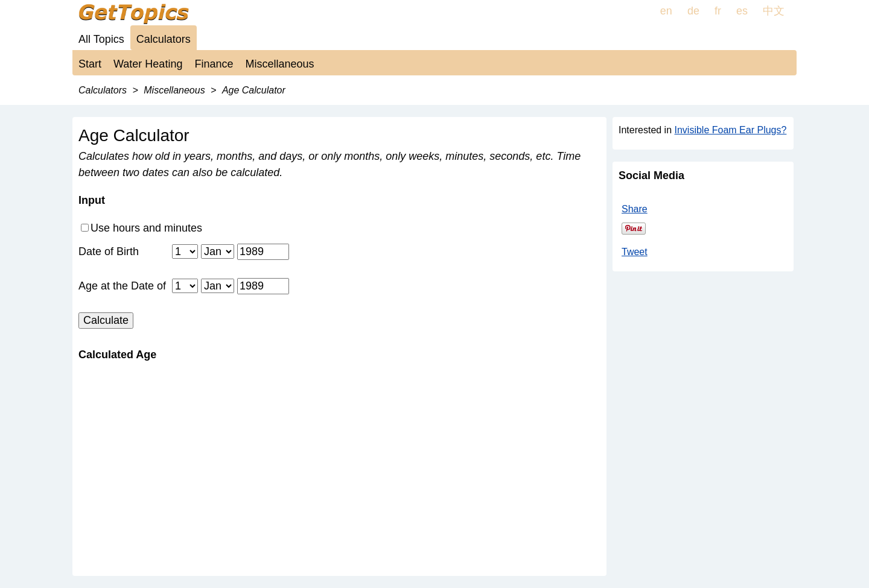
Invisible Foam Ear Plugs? (731, 130)
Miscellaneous (279, 64)
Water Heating (148, 64)
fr (718, 11)
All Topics (101, 39)
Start (90, 64)
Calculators (164, 39)
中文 (774, 11)
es (742, 11)
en (666, 11)
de (693, 11)
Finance (214, 64)
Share (635, 209)
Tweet (635, 252)
